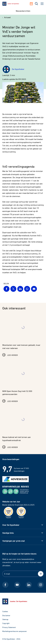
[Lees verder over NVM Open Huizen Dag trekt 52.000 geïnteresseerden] (23, 381)
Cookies (5, 611)
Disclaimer (6, 615)
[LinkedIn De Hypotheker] (29, 585)
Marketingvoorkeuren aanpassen (15, 631)
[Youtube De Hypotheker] (17, 585)
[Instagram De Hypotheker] (41, 585)
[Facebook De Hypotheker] (5, 585)
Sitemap (5, 619)
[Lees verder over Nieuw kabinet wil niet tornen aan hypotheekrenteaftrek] (23, 427)
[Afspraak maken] (32, 4)
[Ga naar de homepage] (23, 601)
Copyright (6, 623)
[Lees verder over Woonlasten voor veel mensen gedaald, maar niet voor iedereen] (23, 334)
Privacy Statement (9, 627)
